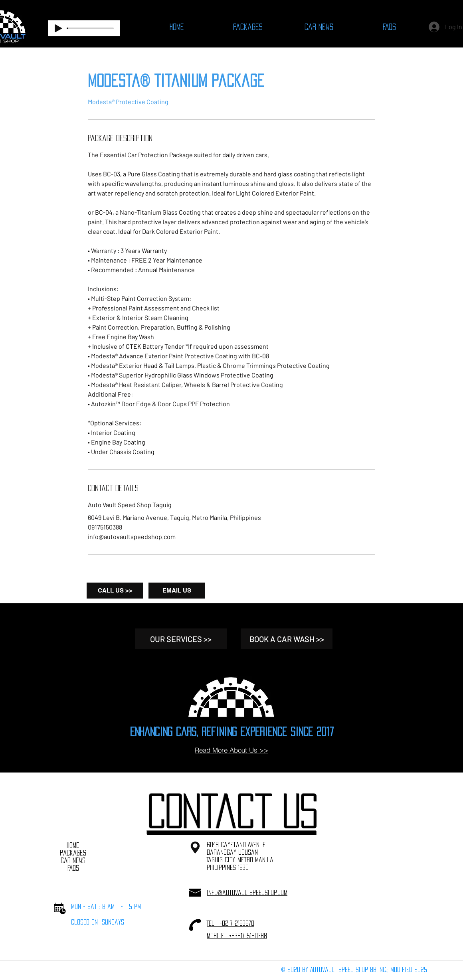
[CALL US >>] (115, 591)
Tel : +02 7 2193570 (231, 923)
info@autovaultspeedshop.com (247, 892)
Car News (73, 860)
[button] (232, 811)
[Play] (58, 28)
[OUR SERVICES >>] (181, 639)
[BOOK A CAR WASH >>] (287, 639)
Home (73, 845)
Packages (73, 853)
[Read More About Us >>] (231, 750)
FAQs (73, 868)
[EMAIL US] (177, 591)
